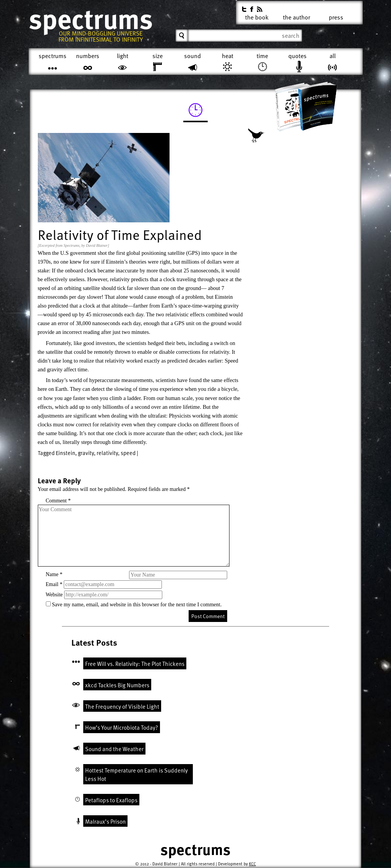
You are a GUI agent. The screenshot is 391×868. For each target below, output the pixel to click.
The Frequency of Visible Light (122, 706)
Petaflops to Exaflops (111, 800)
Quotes (297, 56)
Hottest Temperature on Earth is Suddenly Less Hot (137, 775)
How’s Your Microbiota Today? (122, 727)
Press (336, 16)
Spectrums (91, 19)
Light (123, 56)
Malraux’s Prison (105, 821)
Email (54, 584)
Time (262, 56)
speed (128, 453)
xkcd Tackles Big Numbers (117, 685)
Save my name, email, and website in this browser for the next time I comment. (137, 605)
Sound (192, 56)
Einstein (65, 453)
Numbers (88, 56)
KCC (252, 864)
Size (158, 56)
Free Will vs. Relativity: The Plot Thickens (135, 664)
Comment (58, 501)
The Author (296, 16)
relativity (107, 453)
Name (54, 574)
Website (54, 595)
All (333, 56)
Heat (228, 56)
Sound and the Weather (114, 749)
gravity (86, 453)
